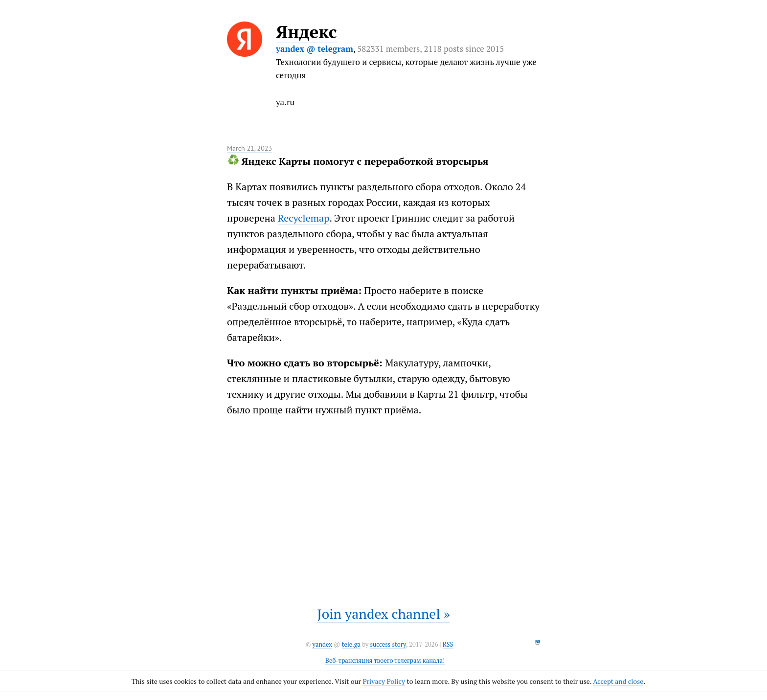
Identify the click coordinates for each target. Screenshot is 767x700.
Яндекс (306, 32)
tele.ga (351, 644)
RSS (448, 644)
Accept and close (618, 681)
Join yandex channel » (383, 614)
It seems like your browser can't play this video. (383, 506)
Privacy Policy (384, 681)
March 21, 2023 (249, 148)
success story (388, 644)
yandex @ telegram (315, 49)
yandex (322, 644)
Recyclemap (304, 218)
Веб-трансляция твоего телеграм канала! (385, 661)
